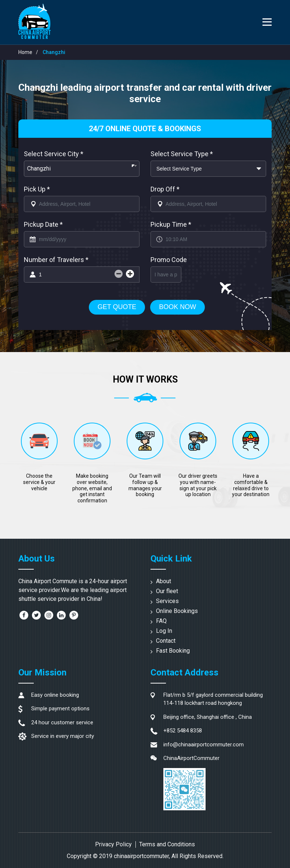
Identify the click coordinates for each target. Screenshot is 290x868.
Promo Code (169, 260)
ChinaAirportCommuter (191, 758)
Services (167, 601)
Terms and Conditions (167, 844)
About (164, 581)
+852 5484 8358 (183, 731)
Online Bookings (177, 611)
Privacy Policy (113, 844)
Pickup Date (43, 224)
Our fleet (167, 591)
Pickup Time (171, 224)
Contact (166, 641)
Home (25, 52)
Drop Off (165, 189)
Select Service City (54, 154)
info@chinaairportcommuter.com (204, 745)
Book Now (177, 307)
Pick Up (37, 189)
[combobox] (82, 169)
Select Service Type (182, 154)
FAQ (161, 621)
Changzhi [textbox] (39, 168)
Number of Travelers (56, 260)
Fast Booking (173, 651)
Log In (164, 631)
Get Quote (117, 307)
